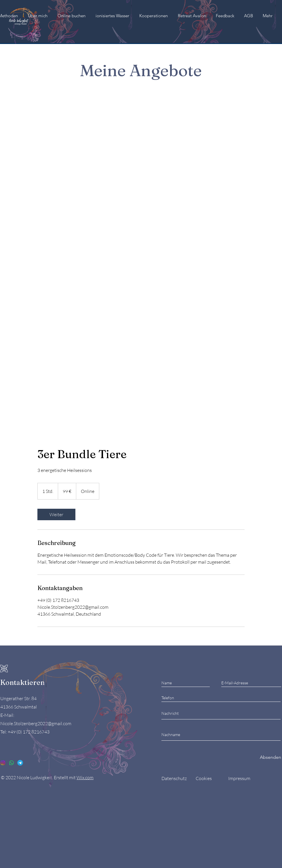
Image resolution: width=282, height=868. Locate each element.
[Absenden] (270, 757)
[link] (56, 514)
